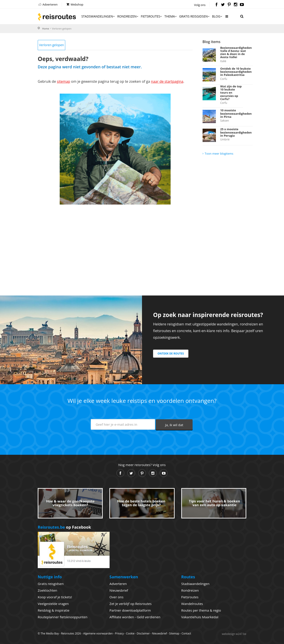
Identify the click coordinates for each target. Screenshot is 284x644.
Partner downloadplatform (130, 610)
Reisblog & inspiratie (54, 610)
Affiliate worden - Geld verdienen (135, 617)
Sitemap (174, 633)
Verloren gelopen (51, 45)
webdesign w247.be (234, 634)
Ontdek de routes (171, 354)
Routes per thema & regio (201, 610)
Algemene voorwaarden (98, 633)
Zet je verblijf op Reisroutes (130, 604)
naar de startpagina (167, 81)
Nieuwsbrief (119, 590)
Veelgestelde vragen (53, 604)
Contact (186, 633)
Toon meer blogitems (219, 154)
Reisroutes (57, 17)
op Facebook (64, 527)
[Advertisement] (115, 244)
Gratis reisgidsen (195, 16)
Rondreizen (128, 16)
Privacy (119, 633)
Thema (171, 16)
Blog (217, 16)
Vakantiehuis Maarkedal (200, 617)
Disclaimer (143, 633)
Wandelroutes (192, 604)
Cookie (130, 633)
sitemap (63, 81)
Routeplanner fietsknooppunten (63, 617)
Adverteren (48, 4)
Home (46, 29)
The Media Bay (50, 633)
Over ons (116, 597)
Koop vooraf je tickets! (55, 597)
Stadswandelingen (99, 16)
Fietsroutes (152, 16)
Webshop (75, 4)
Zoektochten (47, 590)
